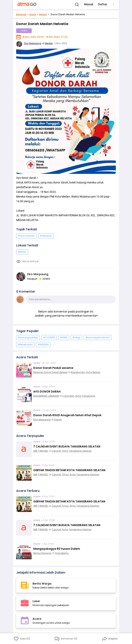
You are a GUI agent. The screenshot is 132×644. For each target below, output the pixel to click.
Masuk (89, 4)
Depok (58, 420)
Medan (43, 14)
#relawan (46, 236)
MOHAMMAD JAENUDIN (46, 396)
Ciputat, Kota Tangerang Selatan (72, 451)
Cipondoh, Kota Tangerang (79, 396)
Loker (36, 601)
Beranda (21, 14)
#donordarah (26, 236)
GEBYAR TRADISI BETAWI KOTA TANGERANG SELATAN (69, 470)
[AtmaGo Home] (27, 5)
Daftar (103, 4)
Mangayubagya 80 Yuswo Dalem (57, 549)
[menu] (114, 5)
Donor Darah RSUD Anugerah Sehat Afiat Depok (67, 415)
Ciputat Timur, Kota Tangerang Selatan (75, 475)
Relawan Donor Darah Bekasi (50, 372)
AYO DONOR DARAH (47, 392)
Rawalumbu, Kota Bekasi (86, 372)
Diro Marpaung (33, 43)
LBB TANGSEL (41, 451)
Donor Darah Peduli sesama (53, 368)
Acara (33, 14)
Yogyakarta (62, 553)
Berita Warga (42, 584)
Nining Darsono (42, 553)
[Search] (77, 5)
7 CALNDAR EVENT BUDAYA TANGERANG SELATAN (67, 446)
